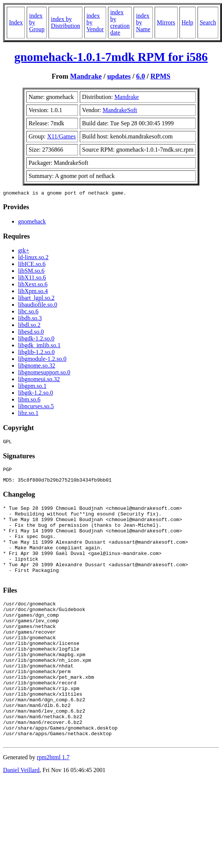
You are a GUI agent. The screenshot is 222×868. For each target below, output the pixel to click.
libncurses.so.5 (36, 407)
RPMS (160, 76)
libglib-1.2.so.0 (36, 353)
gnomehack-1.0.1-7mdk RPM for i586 (111, 57)
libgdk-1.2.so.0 (36, 340)
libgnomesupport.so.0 (44, 373)
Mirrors (166, 22)
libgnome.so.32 (37, 367)
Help (188, 22)
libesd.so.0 (31, 333)
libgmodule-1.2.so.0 (42, 360)
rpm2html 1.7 (53, 805)
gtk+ (24, 252)
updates (119, 76)
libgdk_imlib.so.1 (39, 346)
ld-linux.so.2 (33, 258)
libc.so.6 (28, 312)
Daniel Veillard (21, 817)
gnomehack (32, 223)
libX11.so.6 (32, 279)
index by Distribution (65, 22)
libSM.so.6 (31, 272)
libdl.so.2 (29, 326)
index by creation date (120, 22)
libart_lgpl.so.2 (36, 299)
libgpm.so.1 (32, 387)
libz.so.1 (28, 414)
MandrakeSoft (120, 110)
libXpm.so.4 (33, 292)
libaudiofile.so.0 (38, 306)
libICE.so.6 (32, 265)
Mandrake (86, 76)
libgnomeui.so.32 (39, 380)
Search (208, 22)
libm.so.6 (29, 401)
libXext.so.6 (33, 285)
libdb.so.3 (30, 319)
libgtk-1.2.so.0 (36, 394)
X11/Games (61, 136)
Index (16, 22)
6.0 (141, 76)
